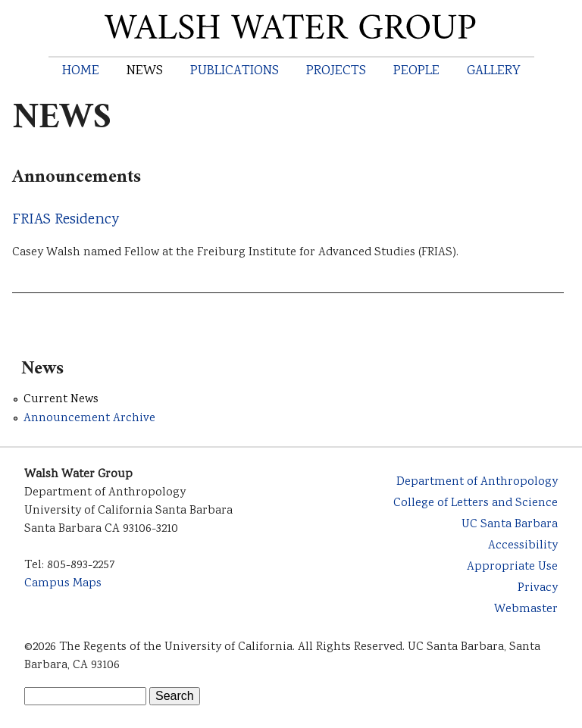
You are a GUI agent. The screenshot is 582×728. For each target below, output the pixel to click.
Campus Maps (63, 584)
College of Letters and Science (476, 503)
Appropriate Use (512, 567)
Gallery (494, 71)
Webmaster (526, 609)
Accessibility (523, 546)
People (416, 71)
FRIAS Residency (66, 220)
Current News (61, 400)
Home (81, 71)
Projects (336, 71)
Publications (235, 71)
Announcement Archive (89, 419)
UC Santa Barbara (510, 525)
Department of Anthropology (477, 482)
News (145, 71)
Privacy (538, 588)
